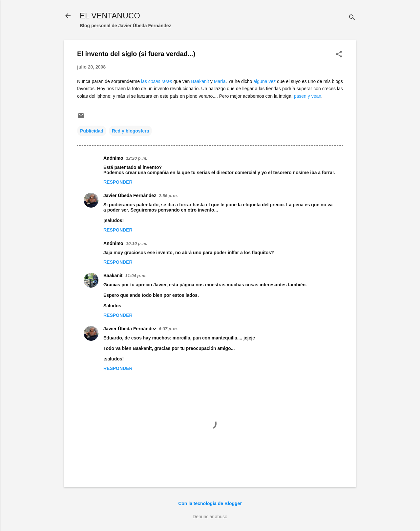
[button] (339, 55)
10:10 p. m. (137, 244)
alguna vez (264, 81)
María (220, 81)
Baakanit (200, 81)
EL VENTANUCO (110, 16)
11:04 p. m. (136, 276)
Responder (118, 182)
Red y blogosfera (131, 131)
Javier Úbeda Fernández (130, 195)
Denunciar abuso (210, 517)
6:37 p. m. (168, 329)
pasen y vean (308, 96)
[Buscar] (352, 18)
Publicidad (92, 131)
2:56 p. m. (168, 196)
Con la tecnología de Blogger (210, 503)
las (157, 81)
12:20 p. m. (137, 158)
